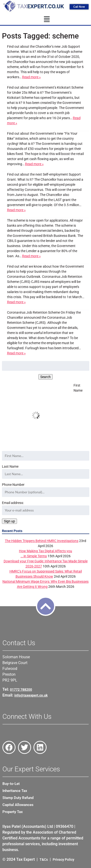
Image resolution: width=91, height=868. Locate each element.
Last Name (10, 466)
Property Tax (13, 812)
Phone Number (13, 485)
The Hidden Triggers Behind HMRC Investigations (42, 541)
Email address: (46, 508)
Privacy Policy (63, 860)
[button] (47, 19)
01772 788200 (21, 690)
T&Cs (44, 860)
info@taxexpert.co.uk (31, 695)
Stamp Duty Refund (18, 798)
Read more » (31, 77)
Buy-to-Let (11, 784)
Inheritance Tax (15, 791)
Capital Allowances (18, 805)
